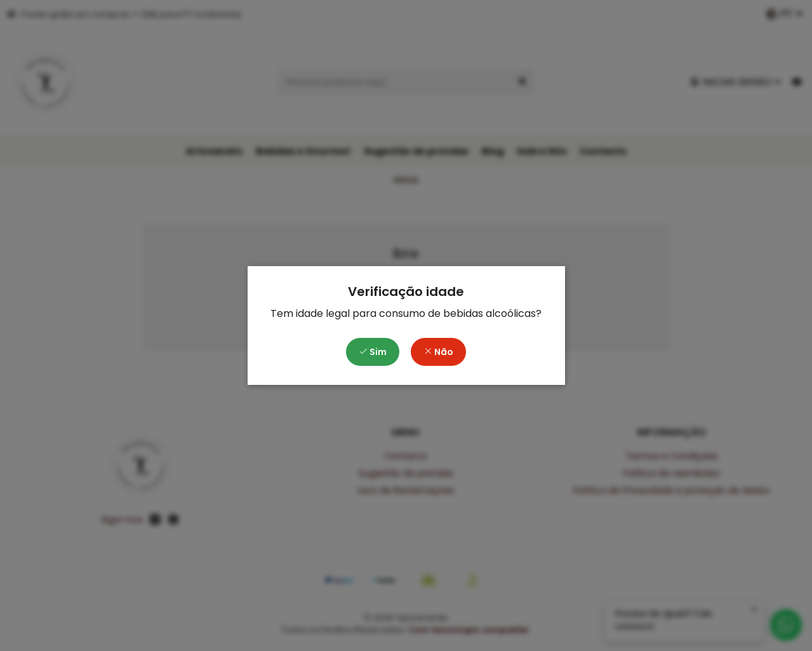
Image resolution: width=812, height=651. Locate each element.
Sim (373, 352)
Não (438, 352)
